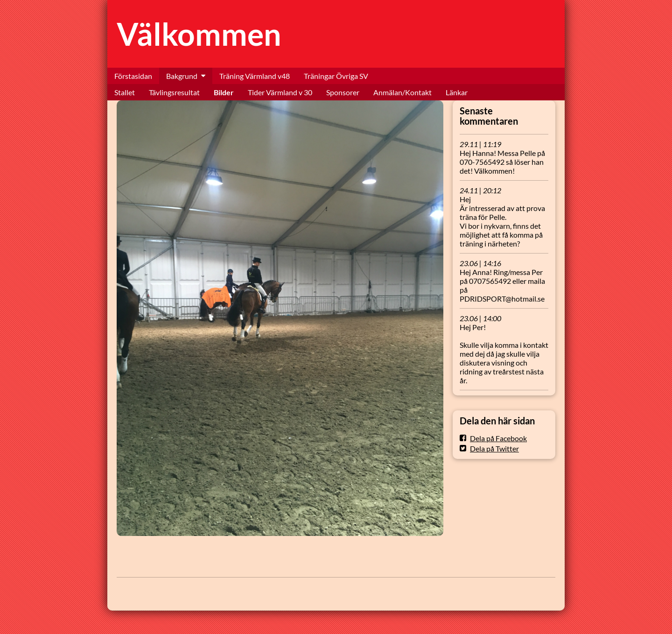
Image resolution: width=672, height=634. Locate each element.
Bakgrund (182, 76)
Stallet (125, 92)
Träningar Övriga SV (336, 76)
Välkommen (199, 34)
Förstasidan (133, 76)
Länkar (457, 92)
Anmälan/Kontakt (402, 92)
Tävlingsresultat (174, 92)
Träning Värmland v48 (255, 76)
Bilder (224, 92)
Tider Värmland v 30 (280, 92)
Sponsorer (343, 92)
